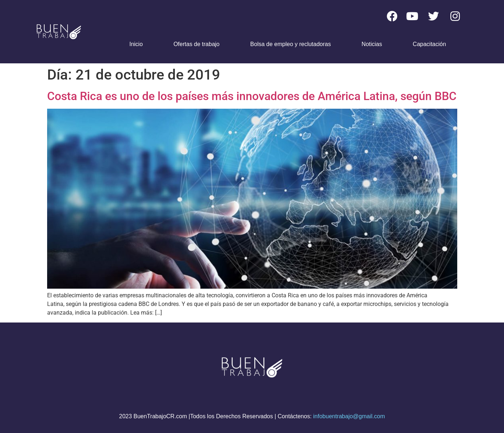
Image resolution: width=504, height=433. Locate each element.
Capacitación (429, 44)
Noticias (372, 44)
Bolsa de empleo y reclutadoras (291, 44)
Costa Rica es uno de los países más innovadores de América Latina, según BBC (252, 96)
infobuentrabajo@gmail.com (349, 416)
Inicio (136, 44)
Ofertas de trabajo (196, 44)
